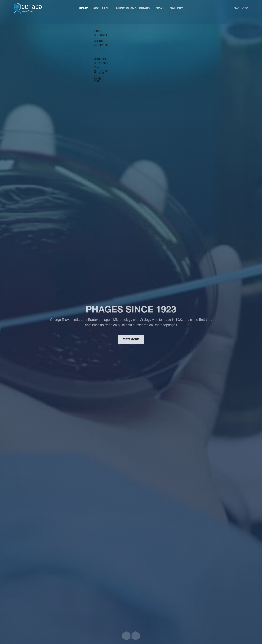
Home (83, 8)
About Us (102, 8)
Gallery (176, 8)
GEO (245, 8)
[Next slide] (136, 636)
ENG (237, 8)
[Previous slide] (126, 636)
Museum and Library (133, 8)
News (160, 8)
